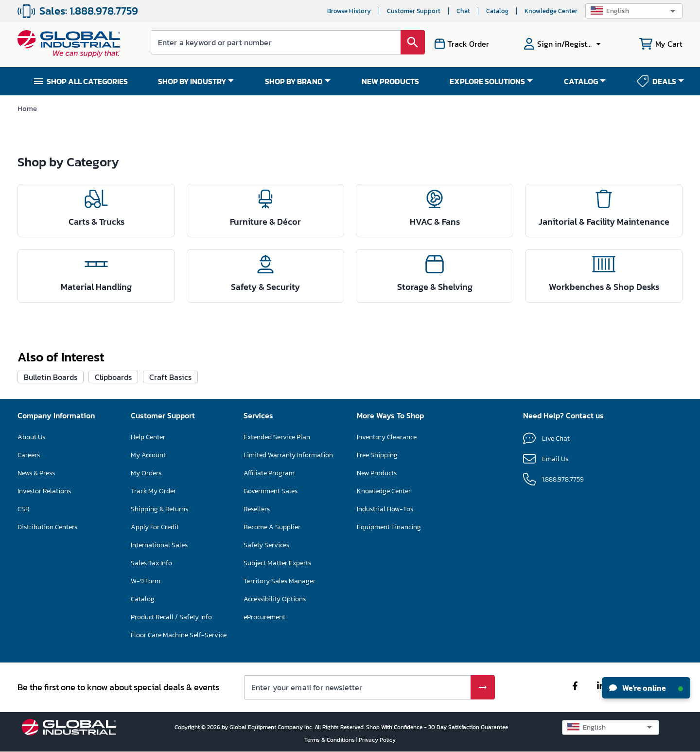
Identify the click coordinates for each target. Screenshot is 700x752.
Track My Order (153, 491)
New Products (377, 473)
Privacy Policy (377, 740)
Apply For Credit (155, 527)
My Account (148, 455)
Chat (463, 11)
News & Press (36, 473)
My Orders (146, 473)
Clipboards (113, 377)
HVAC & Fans (435, 222)
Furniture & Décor (265, 222)
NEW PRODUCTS (390, 81)
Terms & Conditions (330, 740)
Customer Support (414, 11)
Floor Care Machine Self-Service (179, 635)
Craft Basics (170, 377)
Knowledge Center (551, 11)
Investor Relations (44, 491)
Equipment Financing (389, 527)
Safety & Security (265, 287)
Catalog (497, 11)
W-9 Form (146, 581)
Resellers (257, 509)
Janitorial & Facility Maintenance (604, 222)
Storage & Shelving (435, 287)
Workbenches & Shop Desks (604, 287)
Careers (29, 455)
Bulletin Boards (51, 377)
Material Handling (96, 287)
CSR (23, 509)
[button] (634, 11)
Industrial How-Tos (385, 509)
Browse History (349, 11)
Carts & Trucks (96, 222)
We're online (646, 688)
